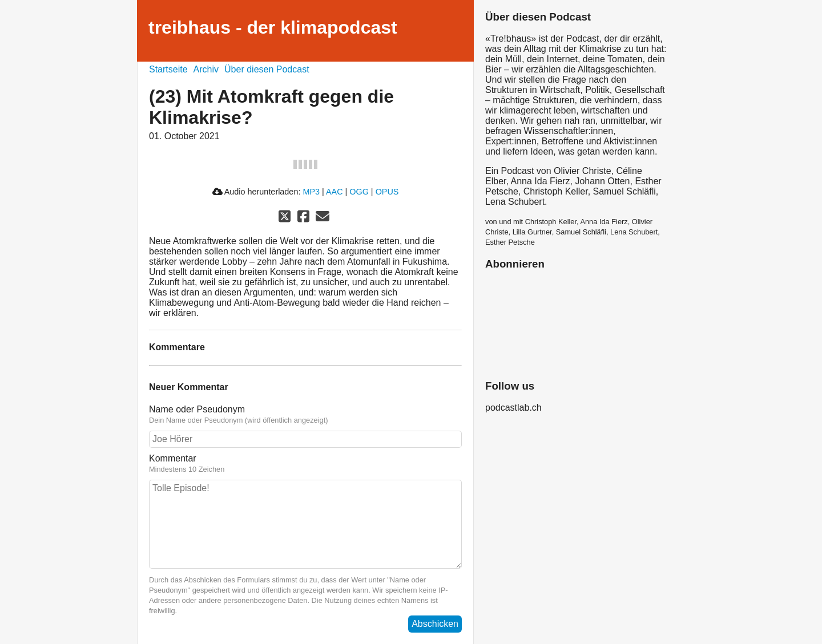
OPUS (387, 192)
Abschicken (435, 624)
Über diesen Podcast (267, 69)
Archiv (206, 69)
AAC (335, 192)
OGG (359, 192)
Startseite (168, 69)
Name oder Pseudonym (197, 409)
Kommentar (173, 458)
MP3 (311, 192)
